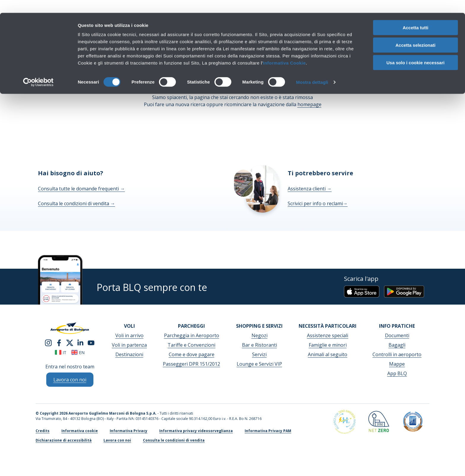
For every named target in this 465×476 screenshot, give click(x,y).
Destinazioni (129, 354)
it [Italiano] (61, 352)
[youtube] (91, 342)
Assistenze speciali (328, 335)
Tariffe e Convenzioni (191, 345)
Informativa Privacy (129, 431)
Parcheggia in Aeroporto (192, 335)
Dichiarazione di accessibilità (64, 440)
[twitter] (70, 342)
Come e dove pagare (192, 354)
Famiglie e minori (328, 345)
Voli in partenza (129, 345)
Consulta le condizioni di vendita (77, 203)
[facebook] (59, 342)
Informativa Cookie (284, 50)
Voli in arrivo (129, 335)
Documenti (397, 335)
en (78, 352)
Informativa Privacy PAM (268, 431)
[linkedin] (80, 342)
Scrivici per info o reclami (318, 203)
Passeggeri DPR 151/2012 (191, 364)
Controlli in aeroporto (397, 354)
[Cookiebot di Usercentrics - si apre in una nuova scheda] (38, 69)
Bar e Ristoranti (259, 345)
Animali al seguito (328, 354)
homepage (309, 104)
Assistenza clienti (310, 189)
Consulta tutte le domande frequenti (81, 189)
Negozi (259, 335)
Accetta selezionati (415, 32)
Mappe (397, 364)
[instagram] (48, 342)
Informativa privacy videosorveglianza (196, 431)
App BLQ (397, 373)
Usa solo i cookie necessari (415, 50)
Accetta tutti (416, 15)
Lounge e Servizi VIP (259, 364)
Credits (43, 431)
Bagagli (397, 345)
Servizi (259, 354)
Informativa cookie (80, 431)
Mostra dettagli (312, 69)
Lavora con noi (117, 440)
